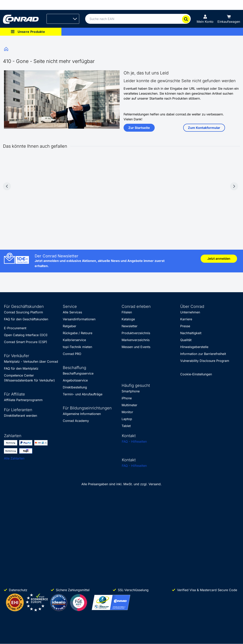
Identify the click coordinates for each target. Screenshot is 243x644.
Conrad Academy (76, 421)
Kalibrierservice (74, 340)
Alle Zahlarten (14, 458)
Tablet (126, 426)
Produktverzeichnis (136, 333)
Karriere (186, 319)
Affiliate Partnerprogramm (23, 400)
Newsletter (130, 326)
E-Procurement (15, 328)
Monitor (127, 412)
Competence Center (19, 375)
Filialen (127, 312)
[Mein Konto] (205, 19)
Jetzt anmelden (219, 259)
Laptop (127, 419)
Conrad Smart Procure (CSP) (26, 342)
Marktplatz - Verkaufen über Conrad (31, 361)
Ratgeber (70, 326)
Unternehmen (190, 312)
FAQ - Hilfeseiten (134, 441)
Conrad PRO (72, 354)
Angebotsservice (75, 380)
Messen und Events (136, 347)
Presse (185, 326)
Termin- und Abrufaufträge (83, 394)
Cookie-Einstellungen (196, 374)
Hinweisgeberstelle (194, 347)
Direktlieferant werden (20, 416)
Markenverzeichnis (136, 340)
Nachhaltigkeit (191, 333)
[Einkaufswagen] (229, 19)
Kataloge (128, 319)
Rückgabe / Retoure (78, 333)
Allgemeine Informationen (82, 414)
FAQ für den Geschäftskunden (26, 319)
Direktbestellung (75, 387)
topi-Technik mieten (77, 347)
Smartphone (131, 391)
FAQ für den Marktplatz (21, 368)
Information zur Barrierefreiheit (203, 354)
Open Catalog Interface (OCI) (26, 335)
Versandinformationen (79, 319)
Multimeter (129, 405)
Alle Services (72, 312)
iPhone (127, 398)
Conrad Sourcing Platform (23, 312)
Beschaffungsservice (78, 373)
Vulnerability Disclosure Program (205, 361)
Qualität (186, 340)
